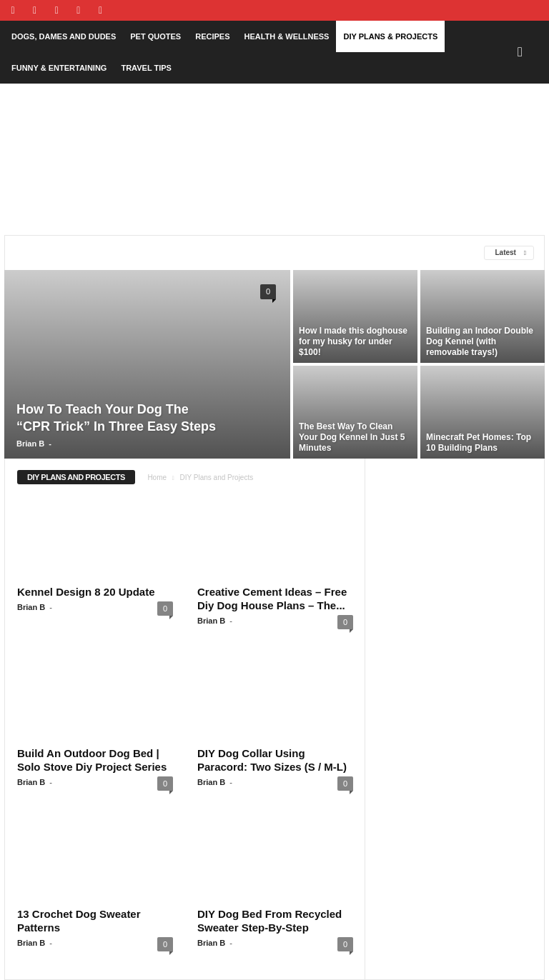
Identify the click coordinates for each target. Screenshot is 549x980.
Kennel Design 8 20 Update (86, 592)
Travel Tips (146, 68)
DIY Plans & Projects (390, 36)
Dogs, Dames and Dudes (64, 36)
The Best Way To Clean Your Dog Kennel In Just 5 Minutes (352, 437)
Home (157, 477)
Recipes (212, 36)
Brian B (30, 444)
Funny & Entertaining (59, 68)
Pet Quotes (155, 36)
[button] (523, 52)
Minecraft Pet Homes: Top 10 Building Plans (479, 442)
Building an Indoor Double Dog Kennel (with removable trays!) (480, 341)
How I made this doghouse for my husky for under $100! (353, 341)
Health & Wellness (286, 36)
